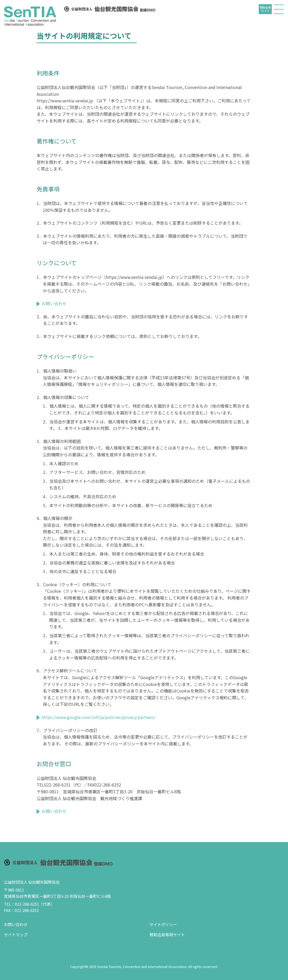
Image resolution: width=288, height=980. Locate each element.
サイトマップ (16, 935)
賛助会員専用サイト (167, 935)
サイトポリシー (163, 924)
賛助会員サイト (265, 9)
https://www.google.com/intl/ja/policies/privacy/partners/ (99, 717)
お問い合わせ (54, 303)
